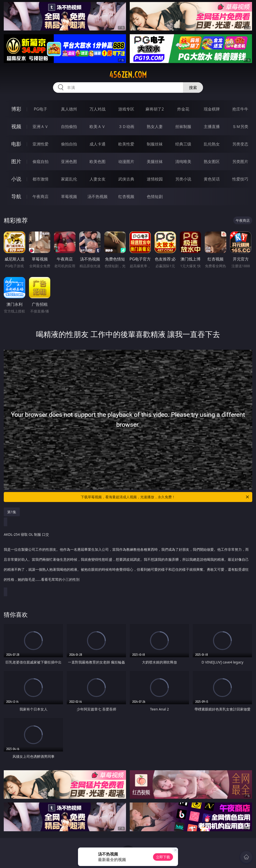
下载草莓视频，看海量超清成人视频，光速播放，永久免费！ (165, 497)
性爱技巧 (240, 179)
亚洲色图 (69, 161)
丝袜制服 (183, 126)
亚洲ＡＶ (40, 126)
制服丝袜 (155, 144)
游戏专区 (126, 109)
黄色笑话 (212, 179)
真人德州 (69, 109)
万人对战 (97, 109)
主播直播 (212, 126)
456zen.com (128, 75)
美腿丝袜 (155, 161)
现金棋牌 (212, 109)
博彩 (16, 109)
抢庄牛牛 (240, 109)
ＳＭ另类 (240, 126)
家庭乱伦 (69, 179)
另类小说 (183, 179)
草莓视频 (69, 196)
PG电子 (40, 109)
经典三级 (183, 144)
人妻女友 (97, 179)
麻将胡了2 (155, 109)
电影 (16, 144)
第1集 (12, 512)
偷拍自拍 (69, 144)
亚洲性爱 (40, 144)
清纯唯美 (183, 161)
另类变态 (240, 144)
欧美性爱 (126, 144)
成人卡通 (97, 144)
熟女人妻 (155, 126)
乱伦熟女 (212, 144)
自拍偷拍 (69, 126)
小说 (16, 179)
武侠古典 (126, 179)
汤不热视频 (97, 196)
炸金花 (183, 109)
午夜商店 (40, 196)
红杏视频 (126, 196)
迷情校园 (155, 179)
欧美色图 (97, 161)
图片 (16, 161)
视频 (16, 126)
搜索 (193, 87)
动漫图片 (126, 161)
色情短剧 (155, 196)
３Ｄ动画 (126, 126)
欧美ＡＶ (97, 126)
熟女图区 (212, 161)
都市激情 (40, 179)
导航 (16, 196)
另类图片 (240, 161)
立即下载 (163, 857)
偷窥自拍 (40, 161)
